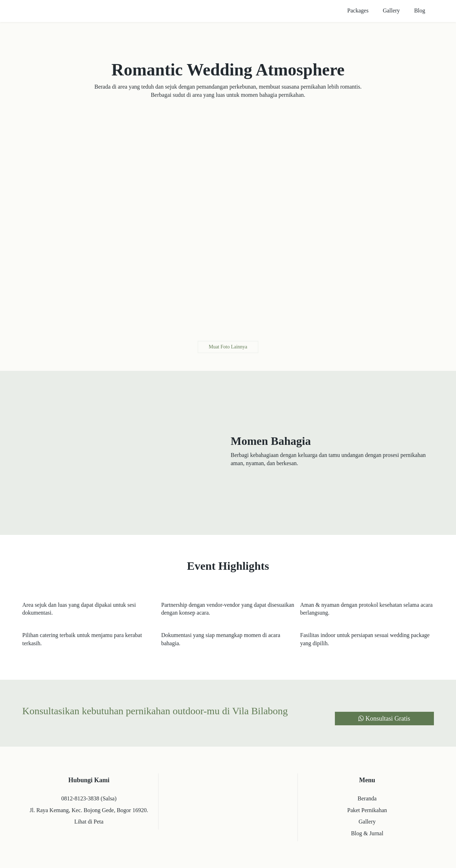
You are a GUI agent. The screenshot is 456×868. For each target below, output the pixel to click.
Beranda (367, 798)
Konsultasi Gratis (384, 719)
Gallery (367, 822)
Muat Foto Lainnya (228, 347)
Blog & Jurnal (367, 833)
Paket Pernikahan (367, 810)
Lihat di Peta (89, 822)
